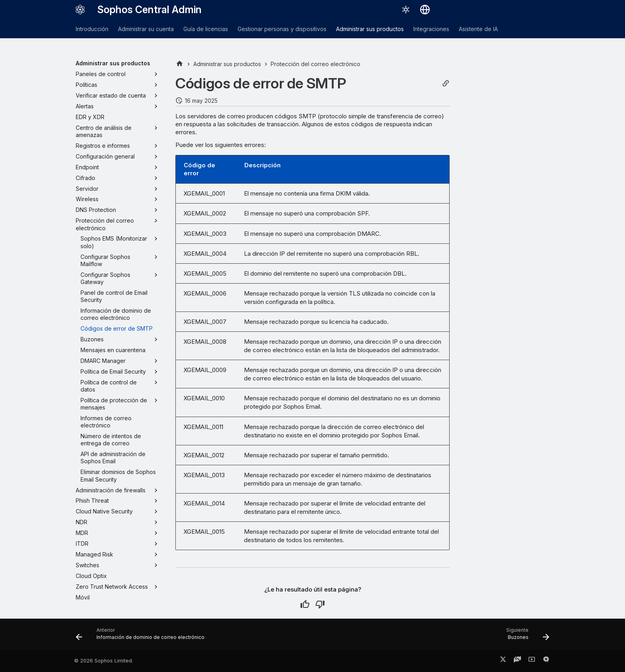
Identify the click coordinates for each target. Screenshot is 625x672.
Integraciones (431, 29)
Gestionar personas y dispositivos (282, 29)
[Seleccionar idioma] (425, 10)
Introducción (92, 29)
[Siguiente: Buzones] (526, 637)
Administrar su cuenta (146, 29)
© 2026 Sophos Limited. (104, 661)
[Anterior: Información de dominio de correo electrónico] (142, 637)
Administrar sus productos (370, 29)
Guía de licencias (206, 29)
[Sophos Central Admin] (80, 10)
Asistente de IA (478, 29)
